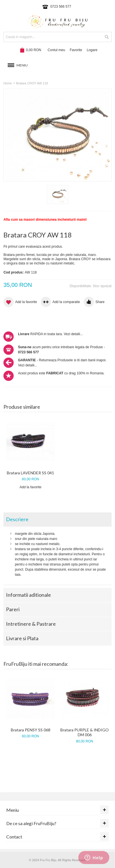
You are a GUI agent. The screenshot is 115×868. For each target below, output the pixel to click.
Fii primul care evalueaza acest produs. (33, 247)
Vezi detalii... (73, 334)
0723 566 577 (61, 7)
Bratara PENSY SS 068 (31, 730)
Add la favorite (31, 487)
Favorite (76, 50)
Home (8, 83)
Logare (92, 50)
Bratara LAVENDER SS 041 (30, 473)
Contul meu (56, 50)
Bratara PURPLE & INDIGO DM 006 (85, 732)
